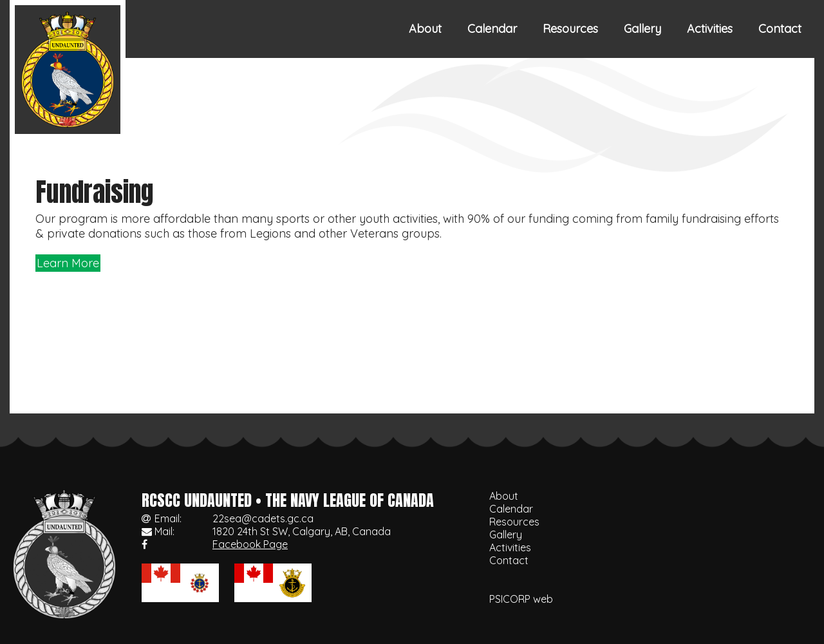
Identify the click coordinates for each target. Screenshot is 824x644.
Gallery (642, 29)
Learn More (68, 263)
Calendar (492, 29)
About (425, 29)
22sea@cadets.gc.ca (263, 518)
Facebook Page (250, 544)
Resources (570, 29)
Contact (780, 29)
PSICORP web (521, 599)
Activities (710, 29)
